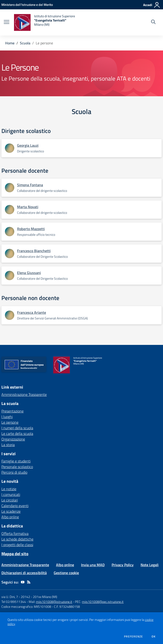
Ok (154, 637)
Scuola (25, 43)
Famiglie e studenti (16, 461)
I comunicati (11, 494)
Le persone (10, 422)
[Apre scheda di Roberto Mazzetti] (10, 232)
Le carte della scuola (17, 433)
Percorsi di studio (14, 472)
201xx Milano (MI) (45, 597)
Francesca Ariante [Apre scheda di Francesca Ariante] (32, 312)
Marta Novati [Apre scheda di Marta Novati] (28, 207)
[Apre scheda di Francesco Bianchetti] (10, 254)
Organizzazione (13, 439)
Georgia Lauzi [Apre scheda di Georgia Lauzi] (28, 145)
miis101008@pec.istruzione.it (103, 602)
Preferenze (133, 637)
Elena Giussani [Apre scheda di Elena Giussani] (29, 273)
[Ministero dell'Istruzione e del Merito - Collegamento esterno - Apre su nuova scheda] (27, 5)
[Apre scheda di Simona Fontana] (10, 188)
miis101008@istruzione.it (54, 602)
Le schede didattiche (17, 539)
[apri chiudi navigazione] (7, 22)
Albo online (10, 517)
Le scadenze (11, 511)
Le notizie (9, 489)
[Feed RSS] (29, 582)
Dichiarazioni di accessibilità (24, 573)
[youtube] (23, 582)
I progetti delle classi (17, 545)
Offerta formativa (15, 533)
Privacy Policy (123, 565)
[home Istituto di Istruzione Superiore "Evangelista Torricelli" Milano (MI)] (44, 22)
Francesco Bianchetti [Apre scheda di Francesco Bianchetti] (34, 251)
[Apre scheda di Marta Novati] (10, 210)
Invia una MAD (93, 565)
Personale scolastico (17, 467)
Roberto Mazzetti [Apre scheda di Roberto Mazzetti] (31, 229)
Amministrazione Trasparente (25, 565)
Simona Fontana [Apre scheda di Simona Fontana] (30, 185)
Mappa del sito (15, 554)
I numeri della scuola (17, 428)
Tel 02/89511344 (14, 602)
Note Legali (150, 565)
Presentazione (12, 411)
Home (10, 43)
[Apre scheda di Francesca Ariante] (10, 315)
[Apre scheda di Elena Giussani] (10, 275)
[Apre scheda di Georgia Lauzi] (10, 148)
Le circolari (10, 500)
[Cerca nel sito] (153, 22)
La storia (8, 445)
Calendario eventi (15, 506)
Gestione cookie (66, 573)
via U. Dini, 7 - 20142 (16, 597)
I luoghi (7, 417)
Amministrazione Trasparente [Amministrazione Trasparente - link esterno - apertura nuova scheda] (24, 394)
